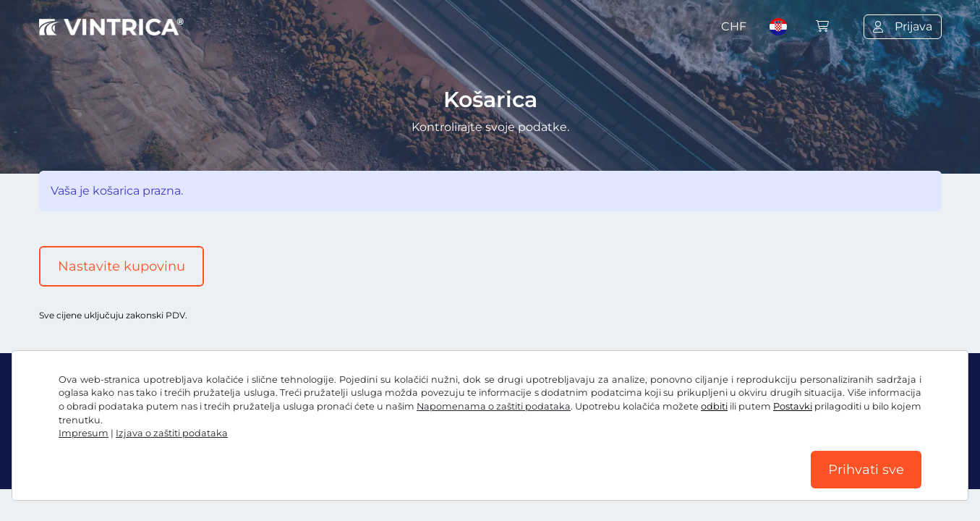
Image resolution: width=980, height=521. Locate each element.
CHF (734, 26)
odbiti (714, 406)
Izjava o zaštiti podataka (172, 433)
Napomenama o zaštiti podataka (494, 406)
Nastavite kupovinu (122, 266)
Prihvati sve (866, 470)
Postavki (793, 406)
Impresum (84, 433)
